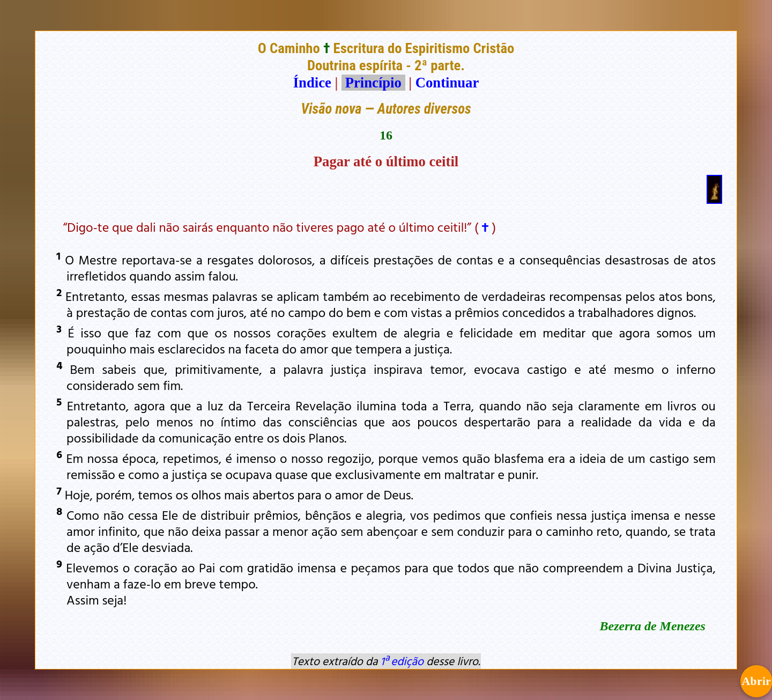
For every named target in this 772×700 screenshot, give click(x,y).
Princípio (373, 83)
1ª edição (402, 661)
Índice (312, 83)
